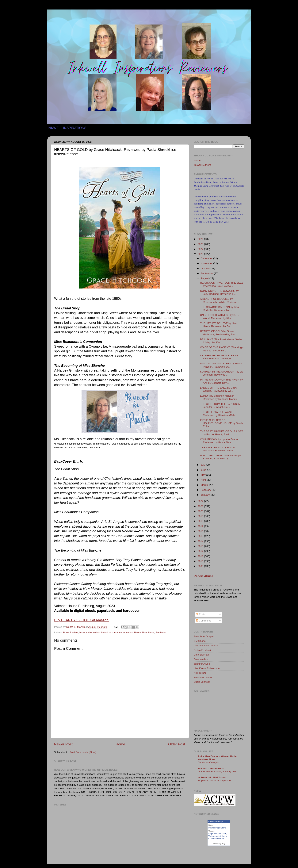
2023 (201, 254)
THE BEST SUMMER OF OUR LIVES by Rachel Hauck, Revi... (222, 433)
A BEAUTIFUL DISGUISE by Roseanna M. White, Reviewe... (220, 300)
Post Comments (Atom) (83, 752)
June (204, 470)
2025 (201, 244)
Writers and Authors (218, 836)
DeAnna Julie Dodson (206, 646)
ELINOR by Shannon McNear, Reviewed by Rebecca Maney (219, 397)
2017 (201, 526)
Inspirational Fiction (218, 834)
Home (120, 744)
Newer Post (63, 744)
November (207, 263)
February (206, 490)
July (203, 465)
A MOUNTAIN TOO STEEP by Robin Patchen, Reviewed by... (221, 365)
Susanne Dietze (203, 677)
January (206, 495)
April (204, 480)
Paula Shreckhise (144, 632)
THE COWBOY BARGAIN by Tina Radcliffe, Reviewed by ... (220, 309)
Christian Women (216, 839)
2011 (201, 556)
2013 (201, 546)
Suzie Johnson (202, 682)
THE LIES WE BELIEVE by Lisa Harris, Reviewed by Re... (218, 325)
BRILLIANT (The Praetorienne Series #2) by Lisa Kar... (221, 341)
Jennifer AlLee (202, 664)
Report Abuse (203, 576)
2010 (201, 561)
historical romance (112, 632)
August (205, 278)
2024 (201, 249)
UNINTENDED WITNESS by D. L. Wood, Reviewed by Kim (220, 317)
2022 (201, 501)
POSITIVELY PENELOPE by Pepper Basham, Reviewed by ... (221, 457)
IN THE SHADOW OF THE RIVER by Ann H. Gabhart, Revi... (222, 381)
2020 (201, 511)
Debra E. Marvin (203, 650)
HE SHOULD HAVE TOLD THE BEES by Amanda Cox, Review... (222, 284)
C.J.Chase (200, 641)
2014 (201, 541)
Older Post (177, 744)
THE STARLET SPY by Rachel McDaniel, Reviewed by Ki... (218, 449)
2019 (201, 516)
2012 (201, 551)
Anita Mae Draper (204, 636)
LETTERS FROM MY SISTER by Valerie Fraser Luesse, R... (219, 357)
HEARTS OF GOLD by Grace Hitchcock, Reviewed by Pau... (219, 333)
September (207, 273)
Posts (201, 614)
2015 (201, 536)
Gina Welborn (201, 659)
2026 (201, 239)
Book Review (71, 632)
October (206, 268)
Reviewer (161, 632)
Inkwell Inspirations (217, 828)
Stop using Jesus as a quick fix (214, 780)
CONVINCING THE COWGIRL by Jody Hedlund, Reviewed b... (219, 292)
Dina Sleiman (201, 655)
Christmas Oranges (208, 762)
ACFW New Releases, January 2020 (218, 772)
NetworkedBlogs (216, 822)
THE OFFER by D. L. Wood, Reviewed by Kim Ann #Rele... (219, 413)
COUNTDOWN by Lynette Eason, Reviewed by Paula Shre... (219, 441)
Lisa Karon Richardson (207, 668)
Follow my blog (219, 844)
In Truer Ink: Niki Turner (212, 777)
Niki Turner (200, 673)
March (205, 485)
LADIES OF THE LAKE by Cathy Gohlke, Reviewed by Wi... (219, 389)
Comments (204, 621)
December (207, 258)
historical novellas (90, 632)
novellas (128, 632)
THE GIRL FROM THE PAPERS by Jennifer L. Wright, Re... (220, 405)
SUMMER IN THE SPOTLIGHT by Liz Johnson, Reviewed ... (222, 373)
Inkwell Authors (202, 165)
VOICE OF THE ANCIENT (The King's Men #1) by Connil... (222, 349)
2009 (201, 566)
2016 (201, 531)
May (203, 475)
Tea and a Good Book (211, 769)
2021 (201, 506)
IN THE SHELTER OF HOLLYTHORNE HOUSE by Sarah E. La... (222, 423)
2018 (201, 521)
